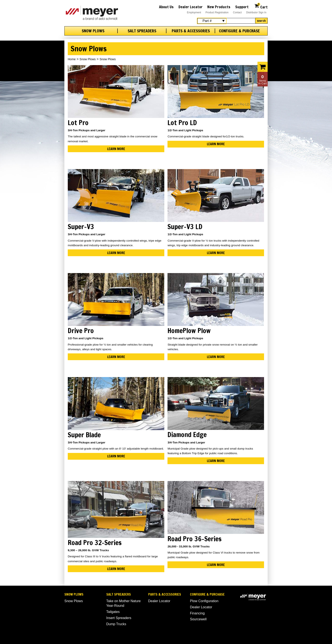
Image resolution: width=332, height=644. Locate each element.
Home (72, 59)
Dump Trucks (116, 624)
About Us (166, 7)
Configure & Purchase (239, 31)
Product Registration (217, 12)
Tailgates (113, 612)
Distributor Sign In (256, 12)
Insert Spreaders (119, 618)
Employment (194, 12)
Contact (237, 12)
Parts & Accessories (191, 31)
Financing (197, 613)
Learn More (116, 149)
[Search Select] (212, 21)
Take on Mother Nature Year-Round (124, 603)
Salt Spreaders (142, 31)
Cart (261, 6)
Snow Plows (93, 31)
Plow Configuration (204, 601)
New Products (219, 7)
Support (242, 7)
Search (261, 21)
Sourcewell (198, 619)
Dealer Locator (191, 7)
